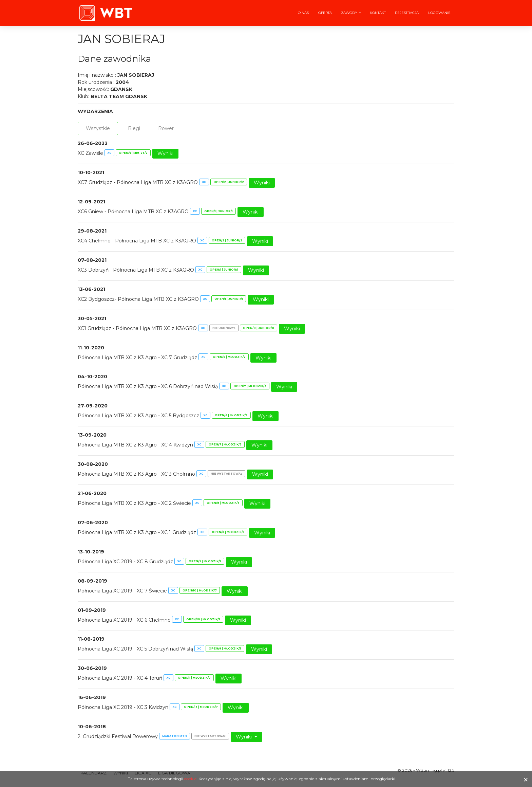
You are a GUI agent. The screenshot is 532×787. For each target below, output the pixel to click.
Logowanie (439, 13)
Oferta (325, 13)
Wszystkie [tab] (98, 128)
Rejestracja (407, 13)
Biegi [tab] (134, 128)
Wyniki (165, 153)
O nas (303, 13)
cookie (190, 779)
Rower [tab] (166, 128)
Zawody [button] (350, 13)
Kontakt (378, 13)
